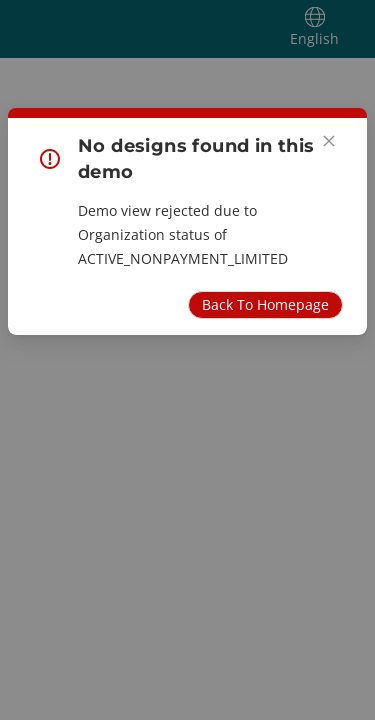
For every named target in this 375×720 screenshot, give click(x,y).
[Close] (329, 141)
